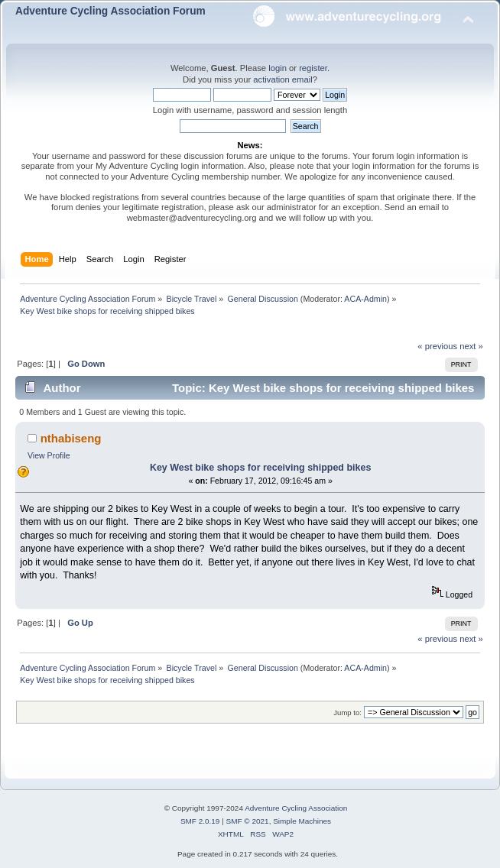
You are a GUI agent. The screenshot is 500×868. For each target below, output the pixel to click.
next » (471, 346)
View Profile (49, 455)
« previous (437, 346)
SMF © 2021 (248, 821)
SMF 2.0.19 (200, 821)
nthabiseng (71, 438)
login (278, 68)
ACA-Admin (365, 299)
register (313, 68)
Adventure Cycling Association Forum (110, 11)
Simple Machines (302, 821)
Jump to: (347, 713)
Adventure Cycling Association (296, 808)
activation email (282, 79)
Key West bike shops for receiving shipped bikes (260, 468)
